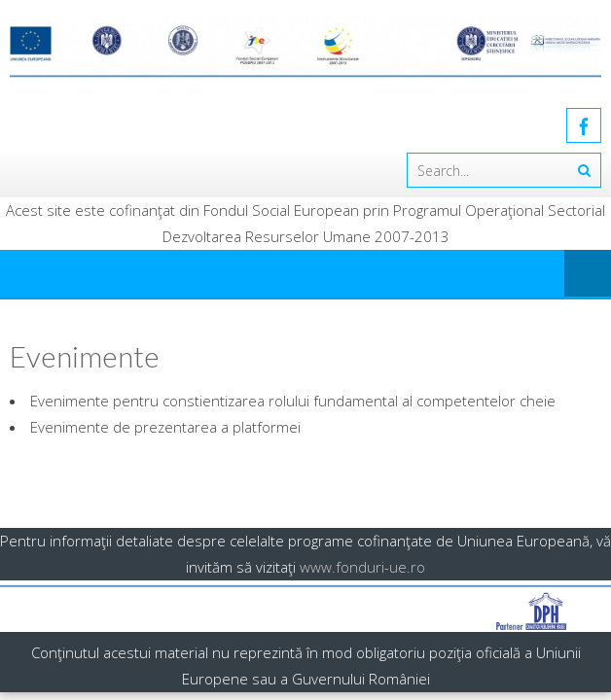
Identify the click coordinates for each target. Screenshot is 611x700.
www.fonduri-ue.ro (362, 567)
